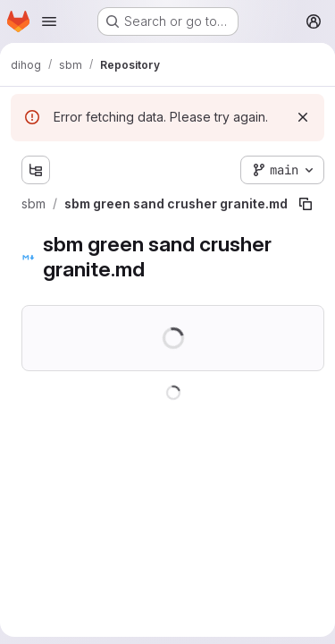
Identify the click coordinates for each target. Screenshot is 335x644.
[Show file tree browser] (36, 170)
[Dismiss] (303, 117)
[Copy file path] (306, 204)
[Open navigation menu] (49, 21)
